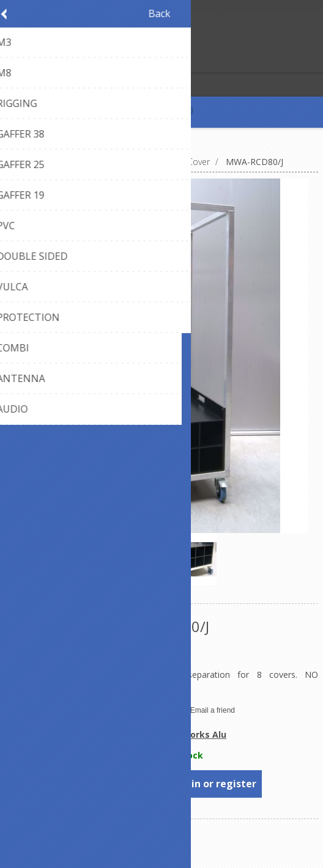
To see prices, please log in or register (162, 784)
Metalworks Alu (192, 734)
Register (12, 61)
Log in (36, 61)
